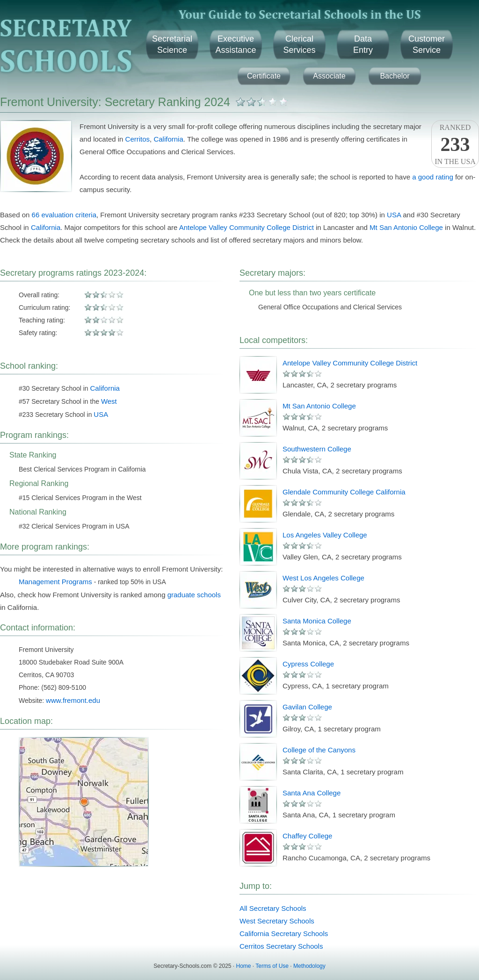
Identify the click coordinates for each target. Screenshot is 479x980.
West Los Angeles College (323, 578)
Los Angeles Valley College (325, 535)
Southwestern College (317, 449)
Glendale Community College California (344, 492)
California (168, 139)
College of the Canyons (319, 750)
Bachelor (395, 76)
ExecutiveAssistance (236, 44)
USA (394, 215)
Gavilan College (307, 707)
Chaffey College (307, 836)
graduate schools (194, 595)
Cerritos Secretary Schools (281, 946)
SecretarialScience (172, 44)
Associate (329, 76)
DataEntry (363, 44)
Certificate (264, 76)
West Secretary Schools (277, 921)
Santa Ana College (312, 793)
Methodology (309, 966)
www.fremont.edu (73, 700)
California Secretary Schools (284, 934)
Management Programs (55, 582)
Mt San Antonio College (406, 227)
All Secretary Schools (273, 908)
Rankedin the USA (455, 144)
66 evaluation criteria (64, 215)
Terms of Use (272, 966)
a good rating (433, 177)
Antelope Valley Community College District (247, 227)
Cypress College (308, 664)
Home (244, 966)
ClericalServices (299, 44)
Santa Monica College (317, 621)
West (109, 401)
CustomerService (427, 44)
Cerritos (138, 139)
